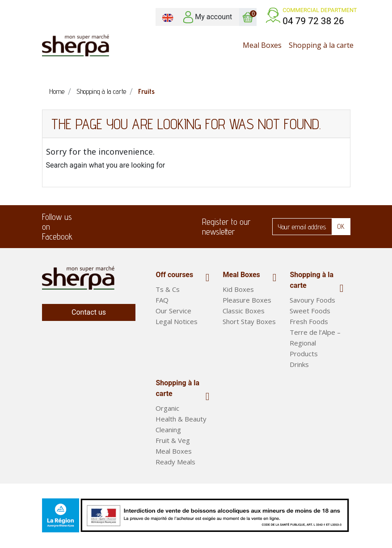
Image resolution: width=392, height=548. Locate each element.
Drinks (299, 364)
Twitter (111, 227)
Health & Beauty (181, 422)
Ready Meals (175, 465)
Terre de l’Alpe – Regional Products (315, 343)
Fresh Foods (309, 321)
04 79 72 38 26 (313, 21)
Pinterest (163, 227)
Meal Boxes (241, 275)
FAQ (162, 300)
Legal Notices (177, 321)
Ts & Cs (168, 289)
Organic (167, 411)
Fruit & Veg (173, 443)
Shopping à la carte (312, 280)
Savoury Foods (312, 300)
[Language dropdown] (168, 17)
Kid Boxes (238, 289)
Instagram (189, 227)
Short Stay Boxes (249, 321)
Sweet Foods (310, 311)
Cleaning (168, 433)
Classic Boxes (244, 311)
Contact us (89, 312)
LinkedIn (137, 227)
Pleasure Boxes (247, 300)
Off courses (174, 275)
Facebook (85, 227)
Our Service (173, 311)
